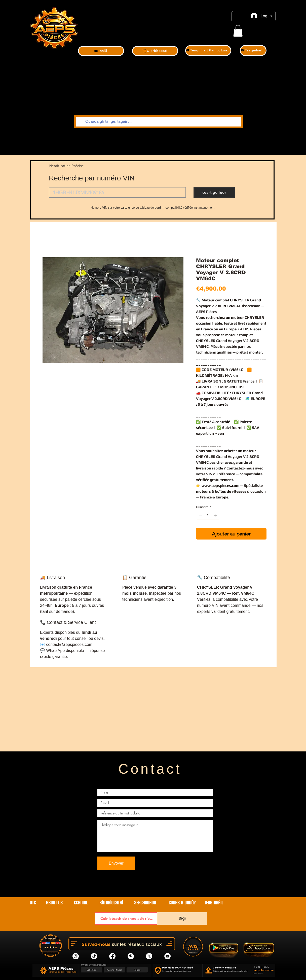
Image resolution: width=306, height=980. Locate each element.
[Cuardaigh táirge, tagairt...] (158, 122)
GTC (33, 903)
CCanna (81, 903)
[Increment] (216, 516)
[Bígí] (182, 919)
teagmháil (214, 903)
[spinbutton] (208, 516)
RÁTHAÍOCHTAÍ (111, 903)
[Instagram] (76, 956)
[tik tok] (94, 956)
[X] (149, 956)
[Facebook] (112, 956)
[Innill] (101, 51)
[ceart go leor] (214, 192)
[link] (238, 31)
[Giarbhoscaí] (155, 51)
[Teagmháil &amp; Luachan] (208, 51)
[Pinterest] (131, 956)
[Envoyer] (116, 863)
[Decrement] (200, 516)
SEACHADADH (145, 903)
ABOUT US (55, 903)
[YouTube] (167, 956)
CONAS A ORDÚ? (182, 903)
